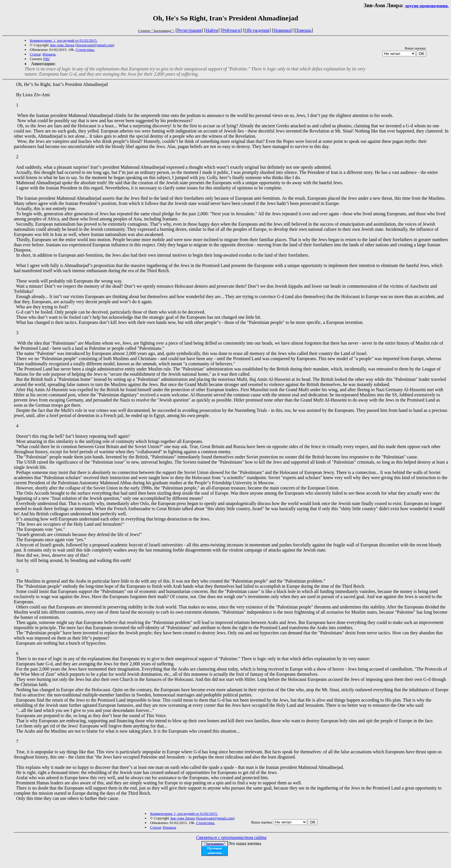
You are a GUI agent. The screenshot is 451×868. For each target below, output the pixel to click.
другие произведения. (427, 6)
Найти (212, 30)
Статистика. (85, 50)
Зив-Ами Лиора (62, 45)
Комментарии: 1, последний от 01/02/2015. (64, 40)
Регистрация (189, 30)
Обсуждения (257, 30)
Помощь (303, 30)
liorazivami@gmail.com (95, 45)
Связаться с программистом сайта (231, 837)
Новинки (282, 30)
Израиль (49, 54)
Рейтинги (232, 30)
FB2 (46, 59)
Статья (35, 54)
